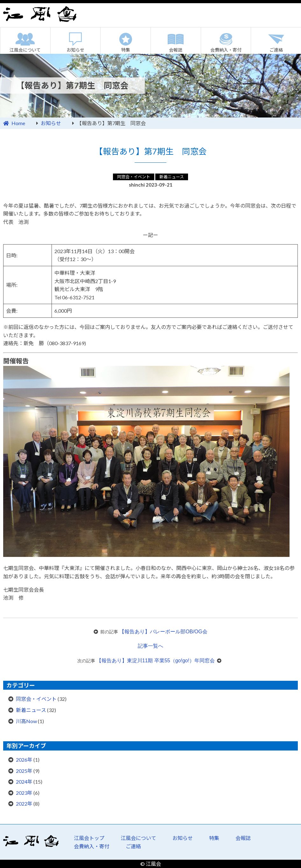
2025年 (24, 771)
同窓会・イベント (134, 177)
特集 (126, 50)
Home (18, 123)
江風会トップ (89, 838)
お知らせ (75, 50)
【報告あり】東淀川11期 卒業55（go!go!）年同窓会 (156, 661)
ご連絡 (133, 846)
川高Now (26, 721)
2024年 (24, 782)
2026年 (24, 760)
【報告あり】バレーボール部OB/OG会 (163, 632)
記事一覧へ (150, 646)
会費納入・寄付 (226, 50)
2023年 (24, 793)
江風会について (25, 50)
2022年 (24, 804)
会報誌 (176, 50)
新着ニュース (172, 177)
